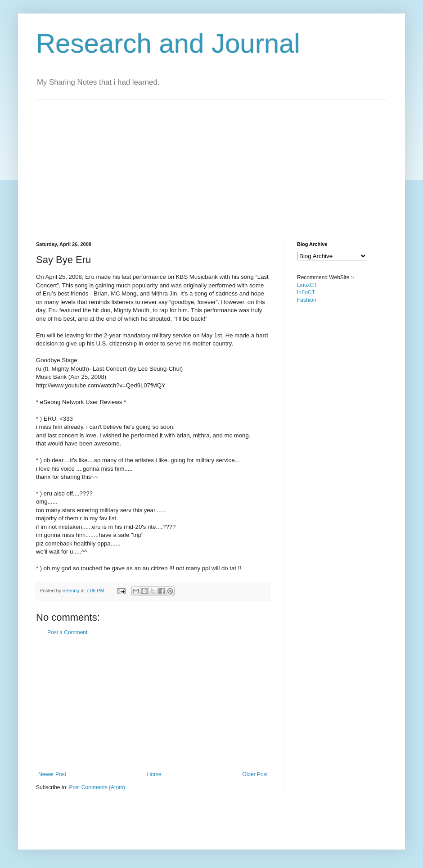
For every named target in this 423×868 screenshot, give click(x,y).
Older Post (255, 774)
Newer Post (52, 774)
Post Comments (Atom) (97, 787)
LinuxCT (307, 285)
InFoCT (306, 292)
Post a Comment (67, 632)
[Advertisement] (192, 163)
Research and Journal (168, 43)
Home (154, 774)
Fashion (307, 300)
